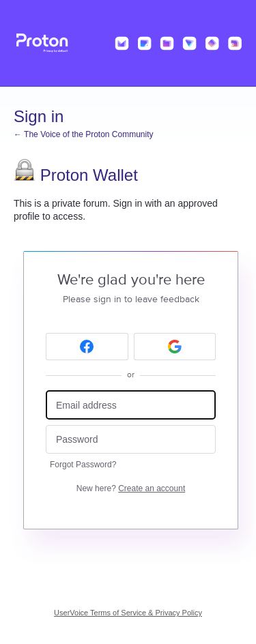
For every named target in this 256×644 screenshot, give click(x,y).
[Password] (131, 440)
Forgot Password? (83, 465)
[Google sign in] (175, 347)
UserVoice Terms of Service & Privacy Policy (128, 613)
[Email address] (131, 405)
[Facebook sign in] (87, 347)
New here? (131, 488)
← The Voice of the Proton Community (84, 134)
